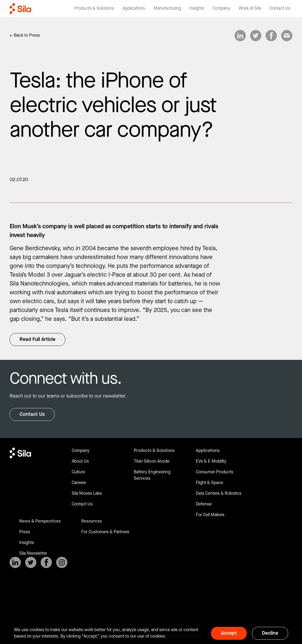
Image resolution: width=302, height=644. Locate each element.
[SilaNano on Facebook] (46, 562)
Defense (204, 504)
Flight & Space (209, 483)
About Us (80, 461)
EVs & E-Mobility (211, 461)
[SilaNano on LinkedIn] (15, 562)
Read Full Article (37, 339)
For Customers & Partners (105, 532)
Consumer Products (215, 472)
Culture (78, 472)
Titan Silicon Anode (152, 461)
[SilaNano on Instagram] (62, 562)
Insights (27, 543)
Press (25, 532)
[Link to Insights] (25, 36)
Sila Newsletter (33, 553)
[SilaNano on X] (31, 562)
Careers (79, 483)
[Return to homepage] (20, 9)
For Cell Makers (210, 515)
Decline (270, 633)
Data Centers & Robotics (219, 494)
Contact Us (32, 414)
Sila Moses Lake (87, 494)
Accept (229, 633)
